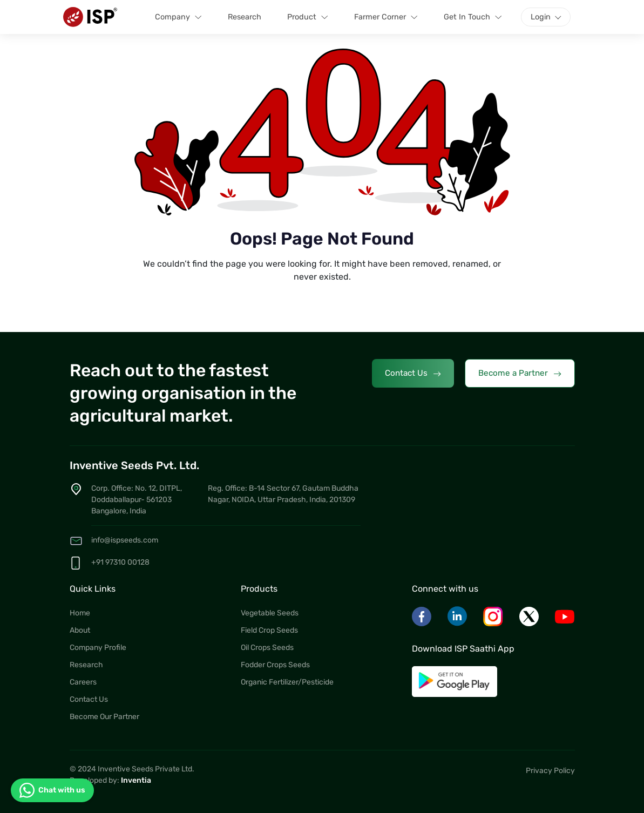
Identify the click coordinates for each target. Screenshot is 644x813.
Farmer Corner (386, 17)
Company (178, 17)
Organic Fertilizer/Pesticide (287, 682)
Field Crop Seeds (269, 630)
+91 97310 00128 (120, 562)
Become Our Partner (104, 717)
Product (308, 17)
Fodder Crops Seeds (275, 665)
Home (80, 613)
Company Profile (98, 648)
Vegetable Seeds (270, 613)
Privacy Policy (550, 771)
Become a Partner (520, 373)
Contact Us (413, 373)
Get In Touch (473, 17)
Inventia (136, 780)
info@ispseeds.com (125, 540)
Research (245, 17)
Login (541, 17)
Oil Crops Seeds (267, 648)
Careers (83, 682)
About (80, 630)
